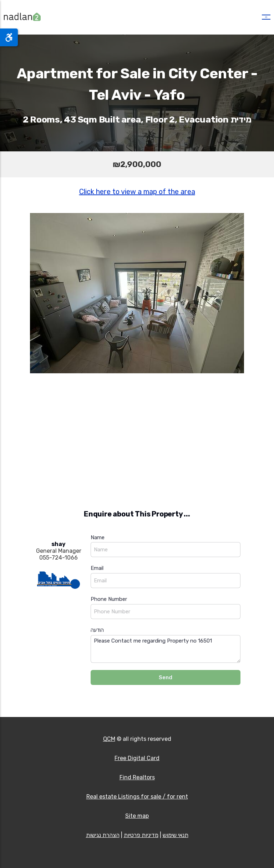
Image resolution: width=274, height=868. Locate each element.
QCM (109, 739)
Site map (137, 816)
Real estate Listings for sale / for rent (137, 797)
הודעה (97, 630)
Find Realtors (137, 777)
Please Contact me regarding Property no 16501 (166, 649)
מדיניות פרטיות (141, 835)
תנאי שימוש (176, 835)
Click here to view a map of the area (137, 192)
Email (97, 568)
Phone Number (109, 599)
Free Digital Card (137, 758)
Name (98, 537)
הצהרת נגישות (103, 835)
